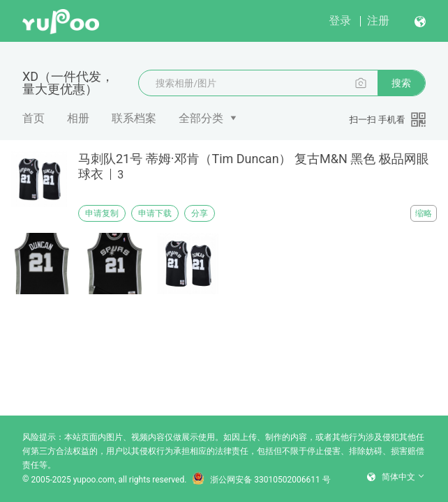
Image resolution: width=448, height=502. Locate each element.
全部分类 (201, 118)
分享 (200, 213)
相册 (78, 118)
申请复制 (102, 213)
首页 (33, 118)
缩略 (424, 213)
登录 (340, 21)
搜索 (401, 83)
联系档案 (134, 118)
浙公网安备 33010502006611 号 (261, 480)
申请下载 (155, 213)
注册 (378, 21)
